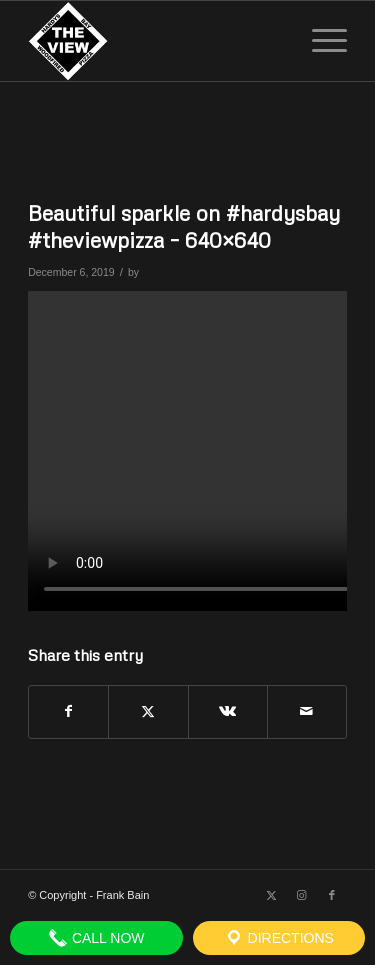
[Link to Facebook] (332, 895)
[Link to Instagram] (302, 895)
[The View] (155, 41)
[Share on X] (148, 711)
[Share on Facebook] (68, 711)
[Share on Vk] (228, 711)
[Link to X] (272, 895)
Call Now (96, 938)
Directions (279, 938)
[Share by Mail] (307, 711)
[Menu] (319, 41)
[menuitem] (319, 41)
